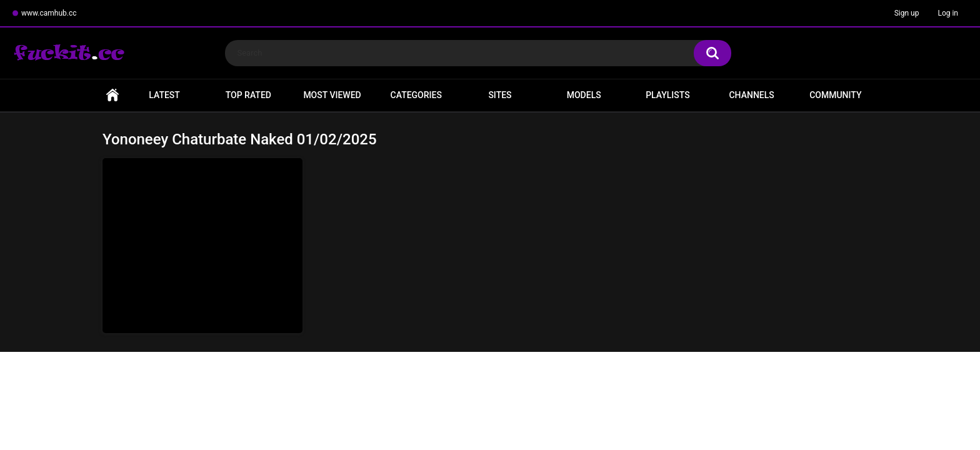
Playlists (668, 95)
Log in (948, 13)
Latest (164, 95)
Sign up (907, 13)
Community (835, 95)
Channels (751, 95)
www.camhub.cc (49, 13)
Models (584, 95)
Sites (500, 95)
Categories (416, 95)
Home (112, 95)
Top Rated (248, 95)
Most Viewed (332, 95)
